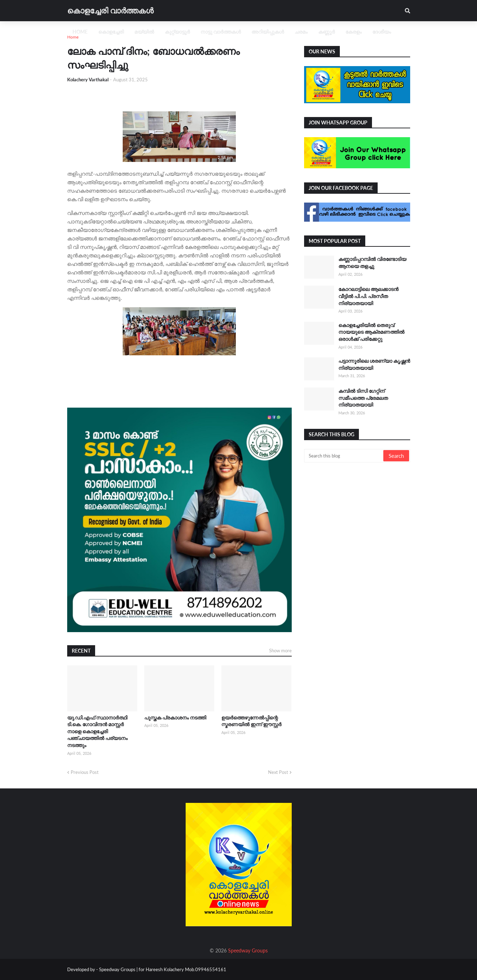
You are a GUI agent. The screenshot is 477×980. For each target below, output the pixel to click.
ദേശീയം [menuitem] (382, 32)
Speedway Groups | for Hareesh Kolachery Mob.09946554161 (162, 969)
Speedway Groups (248, 950)
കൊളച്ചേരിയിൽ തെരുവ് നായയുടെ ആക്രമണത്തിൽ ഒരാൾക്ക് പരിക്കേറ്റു (371, 332)
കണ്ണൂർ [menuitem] (327, 32)
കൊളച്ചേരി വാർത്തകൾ (110, 10)
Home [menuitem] (80, 32)
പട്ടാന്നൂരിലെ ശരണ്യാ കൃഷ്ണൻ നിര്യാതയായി (374, 364)
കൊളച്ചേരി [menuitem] (111, 32)
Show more (280, 651)
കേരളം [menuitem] (354, 32)
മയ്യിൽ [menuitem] (144, 32)
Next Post (278, 772)
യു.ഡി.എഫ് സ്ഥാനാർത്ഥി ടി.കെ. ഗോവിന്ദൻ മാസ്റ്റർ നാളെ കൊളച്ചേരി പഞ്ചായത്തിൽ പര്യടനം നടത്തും (97, 731)
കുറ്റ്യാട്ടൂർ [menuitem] (177, 32)
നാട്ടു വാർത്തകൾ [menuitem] (221, 32)
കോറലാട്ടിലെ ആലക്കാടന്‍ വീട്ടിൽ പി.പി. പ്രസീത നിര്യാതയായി (368, 296)
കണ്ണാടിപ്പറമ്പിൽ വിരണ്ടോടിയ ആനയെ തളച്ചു (372, 262)
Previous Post (85, 772)
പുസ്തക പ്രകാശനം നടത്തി (175, 717)
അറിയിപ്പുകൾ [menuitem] (268, 32)
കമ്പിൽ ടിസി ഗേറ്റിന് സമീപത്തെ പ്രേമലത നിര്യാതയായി (363, 398)
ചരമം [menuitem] (301, 32)
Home (73, 37)
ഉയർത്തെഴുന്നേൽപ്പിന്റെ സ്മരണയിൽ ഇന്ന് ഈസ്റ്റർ (251, 721)
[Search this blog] (344, 456)
